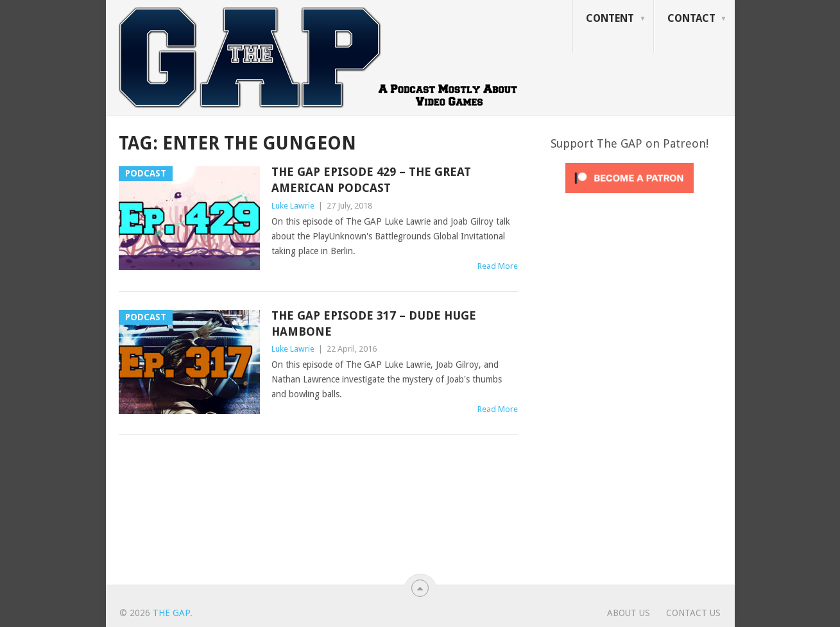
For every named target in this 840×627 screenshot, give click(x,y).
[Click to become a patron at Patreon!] (630, 196)
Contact (691, 18)
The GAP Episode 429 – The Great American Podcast (371, 180)
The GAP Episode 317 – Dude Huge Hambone (374, 323)
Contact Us (693, 613)
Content (610, 18)
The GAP (171, 613)
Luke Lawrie (293, 206)
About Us (629, 613)
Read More (498, 266)
